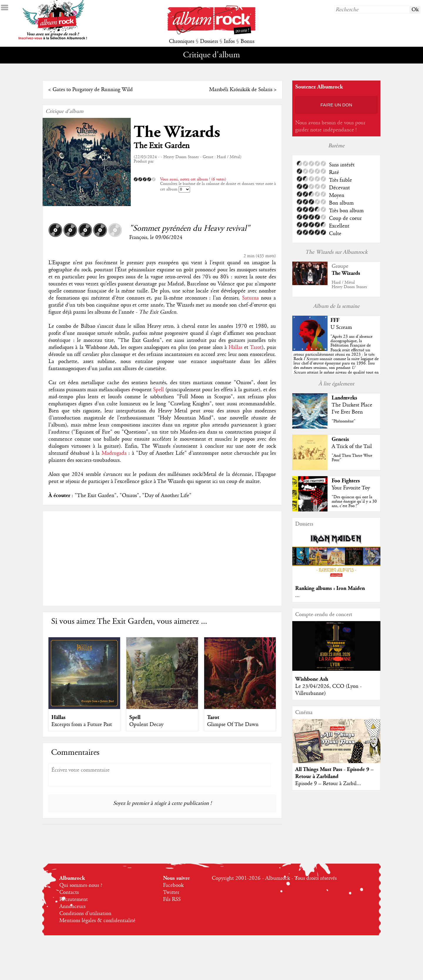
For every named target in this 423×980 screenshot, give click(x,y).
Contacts (69, 892)
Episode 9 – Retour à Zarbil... (328, 784)
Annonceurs (72, 907)
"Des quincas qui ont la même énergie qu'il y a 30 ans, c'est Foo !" (354, 501)
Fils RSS (172, 899)
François (138, 238)
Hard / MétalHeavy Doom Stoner (349, 285)
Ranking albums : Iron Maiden (330, 588)
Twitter (171, 892)
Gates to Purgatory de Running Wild (93, 90)
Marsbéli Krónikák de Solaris (241, 90)
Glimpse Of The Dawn (233, 725)
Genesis (340, 439)
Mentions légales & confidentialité (97, 921)
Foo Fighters (346, 481)
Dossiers (209, 41)
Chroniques (182, 41)
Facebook (173, 885)
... (297, 596)
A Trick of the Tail (352, 446)
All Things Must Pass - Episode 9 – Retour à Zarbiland (334, 773)
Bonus (247, 41)
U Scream (341, 327)
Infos (229, 41)
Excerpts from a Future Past (82, 725)
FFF (335, 320)
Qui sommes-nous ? (81, 885)
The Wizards (177, 132)
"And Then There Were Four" (352, 458)
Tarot (256, 347)
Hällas (235, 347)
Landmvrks (344, 398)
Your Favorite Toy (351, 488)
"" (336, 359)
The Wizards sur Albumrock (336, 252)
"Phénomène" (344, 421)
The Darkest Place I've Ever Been (352, 409)
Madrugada (114, 453)
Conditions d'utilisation (85, 914)
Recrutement (74, 899)
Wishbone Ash (312, 679)
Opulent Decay (146, 725)
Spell (158, 390)
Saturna (250, 298)
